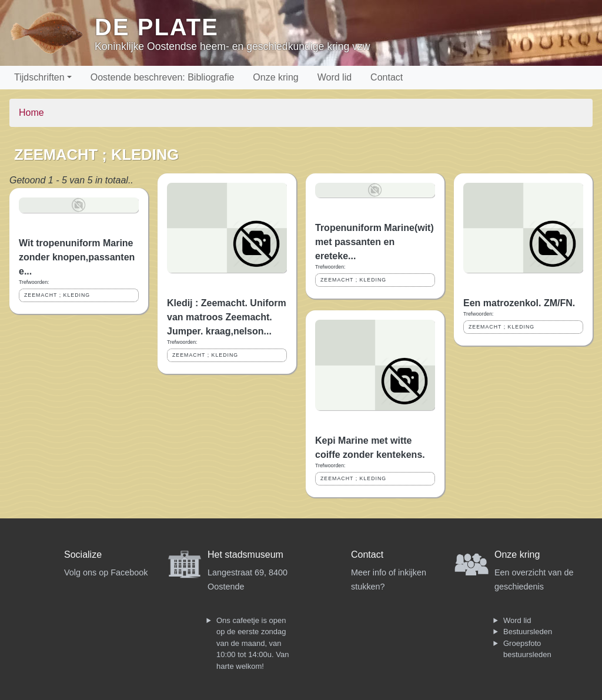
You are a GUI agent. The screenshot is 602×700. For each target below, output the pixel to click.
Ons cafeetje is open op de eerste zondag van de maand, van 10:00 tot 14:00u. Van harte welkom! (252, 643)
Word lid (335, 77)
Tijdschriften (39, 77)
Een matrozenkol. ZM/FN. (519, 303)
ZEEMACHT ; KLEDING (57, 295)
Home (31, 113)
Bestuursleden (528, 632)
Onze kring (275, 77)
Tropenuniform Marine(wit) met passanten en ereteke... (374, 242)
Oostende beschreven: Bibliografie (163, 77)
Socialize (83, 555)
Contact (387, 77)
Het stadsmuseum (245, 555)
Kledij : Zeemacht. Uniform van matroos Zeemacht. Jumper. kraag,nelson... (227, 317)
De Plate (157, 27)
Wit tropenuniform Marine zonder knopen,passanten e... (77, 257)
